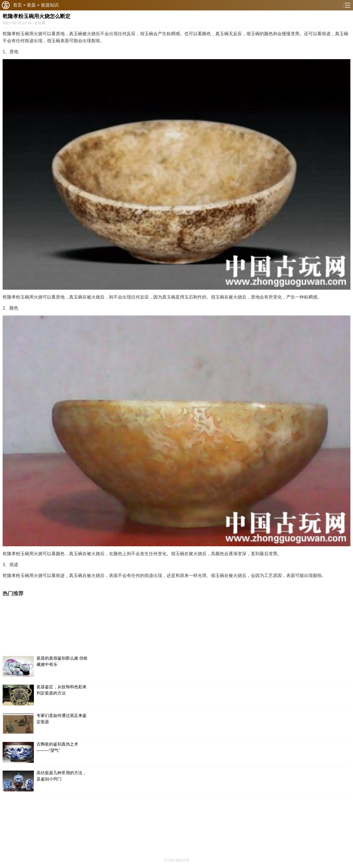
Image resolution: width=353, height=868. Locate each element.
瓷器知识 (50, 5)
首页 (17, 5)
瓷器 (31, 5)
